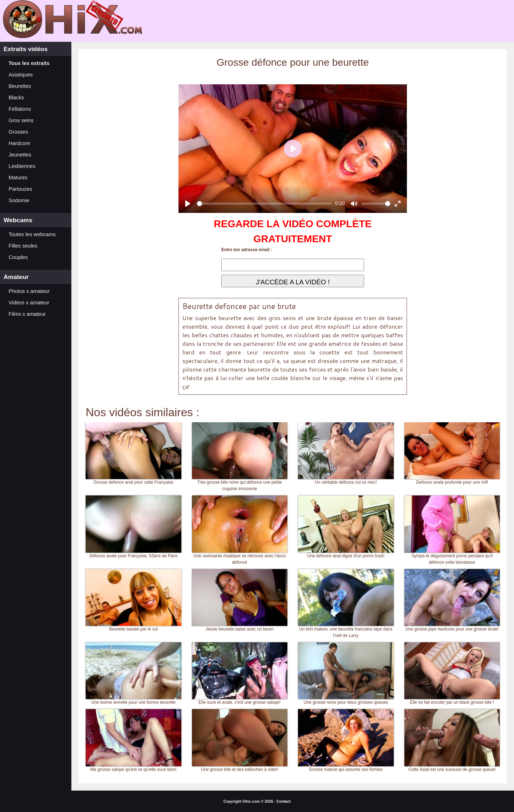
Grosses (18, 132)
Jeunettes (20, 155)
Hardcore (19, 143)
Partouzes (20, 189)
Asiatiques (21, 75)
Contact (284, 801)
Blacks (16, 98)
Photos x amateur (29, 291)
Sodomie (19, 200)
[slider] (264, 204)
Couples (18, 257)
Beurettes (20, 86)
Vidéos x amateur (29, 303)
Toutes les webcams (32, 234)
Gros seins (21, 120)
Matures (18, 178)
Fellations (20, 109)
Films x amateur (27, 314)
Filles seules (23, 246)
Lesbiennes (22, 166)
